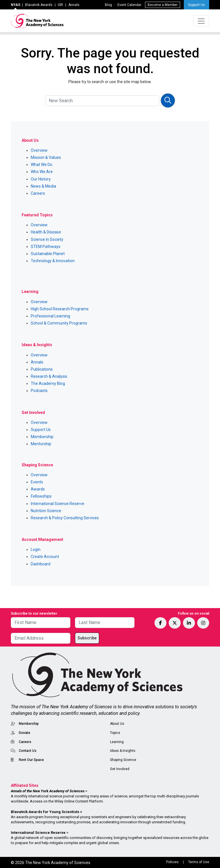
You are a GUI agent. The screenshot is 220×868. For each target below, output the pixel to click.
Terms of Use (199, 862)
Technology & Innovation (53, 261)
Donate (25, 733)
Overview (39, 150)
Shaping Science (123, 760)
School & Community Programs (59, 323)
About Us (117, 724)
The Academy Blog (48, 383)
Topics (115, 733)
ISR (60, 5)
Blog (108, 5)
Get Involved (120, 769)
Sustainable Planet (48, 254)
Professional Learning (50, 316)
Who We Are (42, 172)
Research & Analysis (49, 376)
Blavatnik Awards (39, 5)
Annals (74, 5)
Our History (41, 179)
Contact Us (28, 751)
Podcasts (39, 391)
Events (37, 482)
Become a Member (163, 5)
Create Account (45, 557)
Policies (172, 862)
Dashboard (41, 564)
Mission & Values (46, 157)
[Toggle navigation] (201, 21)
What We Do (42, 165)
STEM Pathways (46, 247)
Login (36, 549)
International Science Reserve (58, 504)
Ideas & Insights (123, 751)
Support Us (196, 5)
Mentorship (41, 444)
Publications (42, 369)
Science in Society (47, 239)
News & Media (43, 186)
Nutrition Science (46, 511)
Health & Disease (46, 232)
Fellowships (41, 496)
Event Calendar (129, 5)
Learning (117, 742)
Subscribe (87, 638)
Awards (38, 489)
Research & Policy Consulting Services (65, 518)
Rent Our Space (31, 760)
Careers (38, 193)
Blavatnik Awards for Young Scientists (45, 812)
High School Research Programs (60, 309)
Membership (42, 437)
